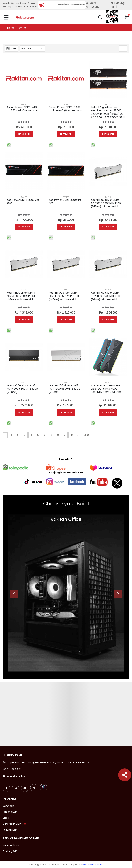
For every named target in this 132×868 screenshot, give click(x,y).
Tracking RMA (10, 851)
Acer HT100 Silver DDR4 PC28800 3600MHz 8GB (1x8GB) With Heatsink (105, 296)
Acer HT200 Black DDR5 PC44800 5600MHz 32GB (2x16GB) (22, 389)
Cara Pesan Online (13, 824)
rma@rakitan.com (13, 845)
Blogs (6, 818)
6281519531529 (13, 769)
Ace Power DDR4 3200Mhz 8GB (65, 202)
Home (11, 28)
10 (71, 435)
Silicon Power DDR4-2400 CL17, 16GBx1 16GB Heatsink (23, 109)
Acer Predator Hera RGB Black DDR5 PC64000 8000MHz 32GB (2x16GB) (106, 389)
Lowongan (8, 806)
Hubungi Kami (118, 5)
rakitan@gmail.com (16, 776)
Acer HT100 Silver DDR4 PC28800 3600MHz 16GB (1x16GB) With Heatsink (64, 296)
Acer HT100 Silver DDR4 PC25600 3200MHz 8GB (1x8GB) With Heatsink (21, 296)
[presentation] (14, 594)
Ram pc (21, 28)
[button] (100, 18)
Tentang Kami (10, 812)
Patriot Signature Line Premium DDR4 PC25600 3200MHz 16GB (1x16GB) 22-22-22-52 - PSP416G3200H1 (108, 112)
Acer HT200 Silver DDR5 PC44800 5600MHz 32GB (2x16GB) (64, 389)
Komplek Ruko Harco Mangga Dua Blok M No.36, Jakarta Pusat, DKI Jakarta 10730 (47, 762)
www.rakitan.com (93, 864)
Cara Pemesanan (93, 5)
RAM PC (24, 104)
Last (86, 435)
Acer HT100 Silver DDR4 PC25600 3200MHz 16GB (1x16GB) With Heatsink (106, 203)
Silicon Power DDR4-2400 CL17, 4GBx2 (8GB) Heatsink (66, 109)
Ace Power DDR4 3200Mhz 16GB (23, 202)
